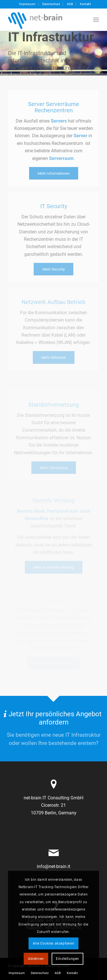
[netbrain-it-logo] (44, 20)
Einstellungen (67, 959)
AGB (70, 4)
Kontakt (85, 4)
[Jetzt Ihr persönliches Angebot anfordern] (53, 729)
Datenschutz (51, 4)
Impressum (27, 4)
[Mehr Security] (53, 269)
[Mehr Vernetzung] (54, 468)
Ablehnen (36, 959)
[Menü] (96, 20)
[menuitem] (27, 4)
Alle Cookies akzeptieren (53, 943)
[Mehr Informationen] (54, 173)
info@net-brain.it (53, 866)
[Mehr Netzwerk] (54, 357)
